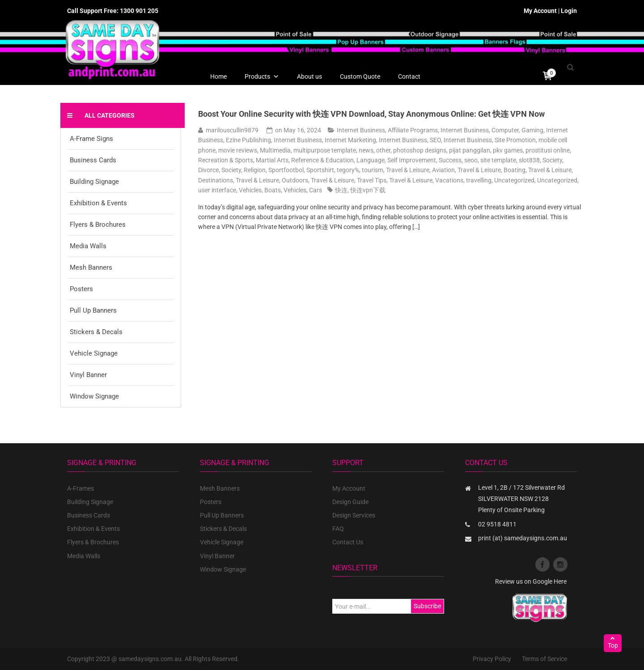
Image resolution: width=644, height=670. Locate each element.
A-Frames (80, 488)
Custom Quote (360, 76)
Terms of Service (544, 659)
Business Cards (93, 160)
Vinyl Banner (88, 375)
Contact (409, 76)
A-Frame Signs (91, 139)
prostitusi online (548, 150)
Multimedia (275, 150)
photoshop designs (420, 150)
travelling (479, 180)
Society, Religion (244, 170)
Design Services (354, 515)
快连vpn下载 (368, 190)
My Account (540, 11)
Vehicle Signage (94, 353)
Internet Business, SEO (410, 140)
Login (569, 11)
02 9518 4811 (497, 524)
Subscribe (427, 606)
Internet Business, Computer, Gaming (492, 130)
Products (262, 76)
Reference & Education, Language (338, 160)
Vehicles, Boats (260, 190)
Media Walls (88, 246)
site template (498, 160)
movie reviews (238, 150)
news (366, 150)
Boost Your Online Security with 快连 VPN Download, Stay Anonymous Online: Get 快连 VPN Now (371, 114)
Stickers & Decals (96, 332)
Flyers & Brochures (98, 225)
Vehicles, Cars (303, 190)
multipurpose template (325, 150)
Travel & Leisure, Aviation (420, 170)
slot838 (529, 160)
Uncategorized (514, 180)
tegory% (348, 170)
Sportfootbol (286, 170)
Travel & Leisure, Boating (491, 170)
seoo (471, 160)
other (383, 150)
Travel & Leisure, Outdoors (272, 180)
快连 (341, 190)
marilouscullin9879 (232, 130)
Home (218, 76)
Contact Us (348, 542)
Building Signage (94, 182)
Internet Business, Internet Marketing (325, 140)
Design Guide (350, 502)
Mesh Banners (91, 267)
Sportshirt (320, 170)
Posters (81, 289)
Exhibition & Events (98, 203)
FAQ (338, 529)
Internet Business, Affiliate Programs (387, 130)
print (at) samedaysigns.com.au (523, 538)
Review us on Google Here (531, 581)
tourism (373, 170)
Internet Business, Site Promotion (490, 140)
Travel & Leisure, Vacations (426, 180)
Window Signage (94, 396)
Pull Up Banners (93, 310)
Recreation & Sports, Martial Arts (243, 160)
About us (309, 76)
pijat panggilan (470, 150)
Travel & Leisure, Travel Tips (349, 180)
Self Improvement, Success (424, 160)
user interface (217, 190)
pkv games (508, 150)
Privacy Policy (492, 659)
